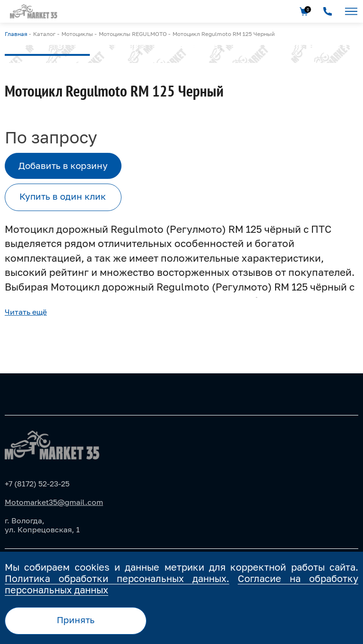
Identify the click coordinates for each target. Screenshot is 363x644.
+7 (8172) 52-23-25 (37, 484)
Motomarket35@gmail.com (54, 502)
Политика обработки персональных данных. (117, 578)
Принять (76, 620)
